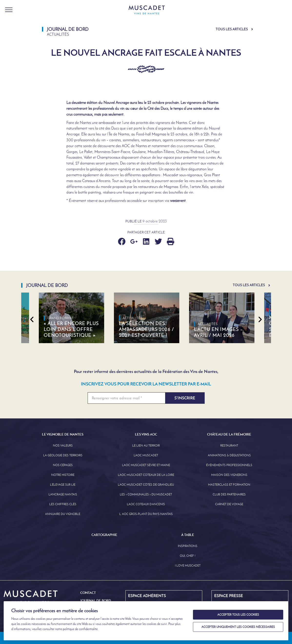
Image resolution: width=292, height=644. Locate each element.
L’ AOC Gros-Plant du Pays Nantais (146, 514)
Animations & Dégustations (229, 455)
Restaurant (229, 446)
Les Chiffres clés (63, 504)
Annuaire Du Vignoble (63, 514)
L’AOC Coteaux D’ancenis (146, 504)
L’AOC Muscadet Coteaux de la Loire (146, 475)
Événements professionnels (229, 465)
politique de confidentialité (80, 629)
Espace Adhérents (147, 596)
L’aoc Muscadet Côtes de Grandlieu (146, 485)
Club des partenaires (229, 494)
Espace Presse (229, 596)
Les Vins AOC (146, 434)
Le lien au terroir (146, 446)
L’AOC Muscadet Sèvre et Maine (146, 465)
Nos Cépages (63, 465)
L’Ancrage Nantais (63, 494)
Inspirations (188, 546)
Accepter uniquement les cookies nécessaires (238, 627)
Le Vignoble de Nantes (63, 434)
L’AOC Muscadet (146, 455)
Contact (88, 593)
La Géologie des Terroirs (63, 455)
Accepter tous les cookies (238, 615)
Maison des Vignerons (229, 475)
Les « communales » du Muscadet (146, 494)
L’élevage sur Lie (63, 485)
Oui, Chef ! (188, 556)
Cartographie (104, 535)
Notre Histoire (63, 475)
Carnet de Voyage (229, 504)
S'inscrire (185, 398)
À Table (188, 535)
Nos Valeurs (63, 446)
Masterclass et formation (229, 485)
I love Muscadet (188, 566)
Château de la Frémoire (229, 434)
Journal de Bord (96, 600)
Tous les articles (232, 29)
